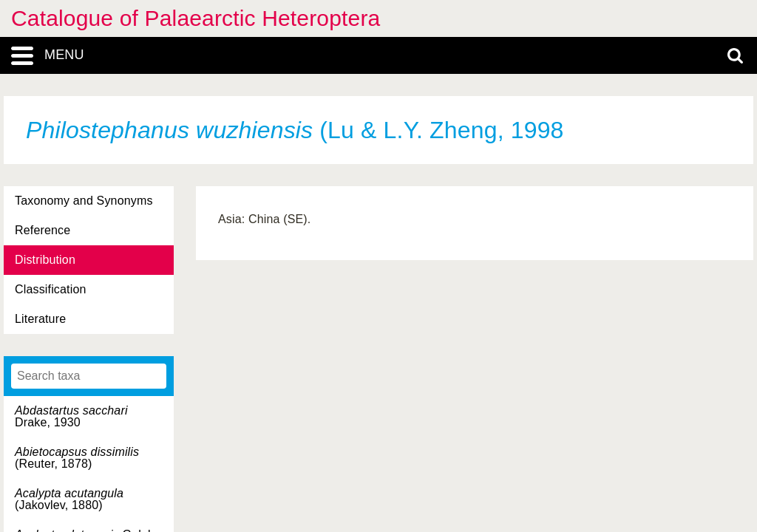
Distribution (45, 260)
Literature (40, 319)
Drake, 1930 (71, 416)
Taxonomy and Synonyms (84, 201)
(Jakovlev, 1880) (69, 499)
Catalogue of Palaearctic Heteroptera (196, 18)
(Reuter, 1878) (77, 458)
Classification (51, 289)
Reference (43, 230)
